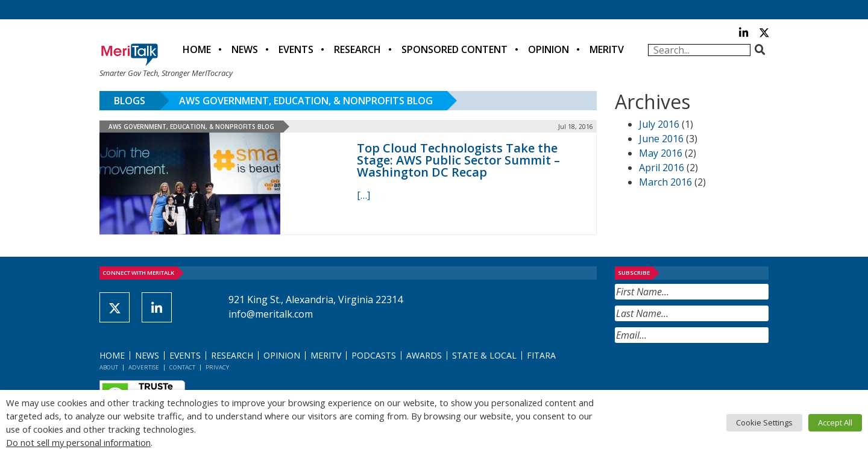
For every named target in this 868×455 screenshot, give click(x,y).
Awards (424, 355)
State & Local (484, 355)
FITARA (541, 355)
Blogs (130, 101)
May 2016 (661, 153)
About (109, 367)
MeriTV (607, 49)
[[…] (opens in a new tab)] (363, 195)
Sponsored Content (454, 49)
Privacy (217, 367)
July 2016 (659, 124)
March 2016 (665, 182)
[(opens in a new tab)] (219, 184)
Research (357, 49)
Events (296, 49)
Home (197, 49)
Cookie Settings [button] (764, 422)
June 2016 (661, 139)
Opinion (549, 49)
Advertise (144, 367)
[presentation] (706, 372)
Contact (182, 367)
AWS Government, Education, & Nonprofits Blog (306, 101)
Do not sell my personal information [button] (78, 442)
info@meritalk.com (271, 314)
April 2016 (662, 168)
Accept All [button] (835, 422)
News (245, 49)
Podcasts (374, 355)
